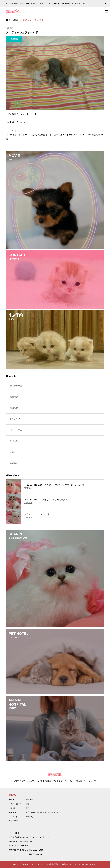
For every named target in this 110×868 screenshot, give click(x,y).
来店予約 (29, 817)
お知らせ (14, 463)
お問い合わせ (31, 812)
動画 (12, 452)
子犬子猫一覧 (16, 386)
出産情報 (10, 28)
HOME (12, 800)
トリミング (15, 419)
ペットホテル (16, 430)
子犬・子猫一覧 (15, 804)
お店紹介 (14, 408)
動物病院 (14, 441)
